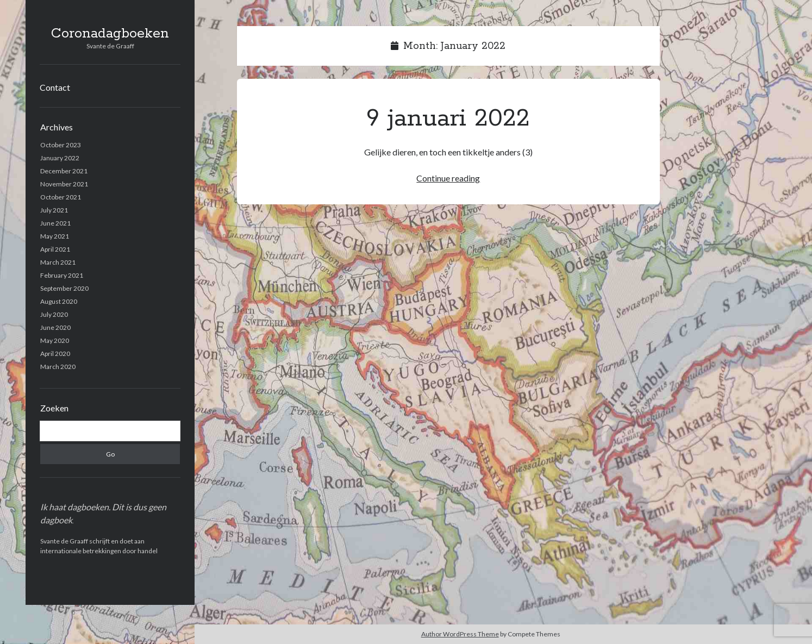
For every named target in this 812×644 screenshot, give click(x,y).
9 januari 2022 (448, 118)
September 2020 (64, 288)
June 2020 (55, 327)
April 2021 (55, 249)
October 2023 (61, 145)
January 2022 (60, 158)
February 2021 (62, 275)
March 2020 (58, 367)
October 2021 (61, 197)
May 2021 (55, 236)
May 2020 (55, 340)
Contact (55, 87)
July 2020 (54, 314)
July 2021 (54, 210)
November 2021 (64, 184)
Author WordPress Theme (460, 634)
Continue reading (448, 178)
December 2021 (64, 171)
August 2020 (59, 301)
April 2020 (55, 354)
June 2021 (55, 223)
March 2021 (58, 262)
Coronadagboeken (110, 34)
